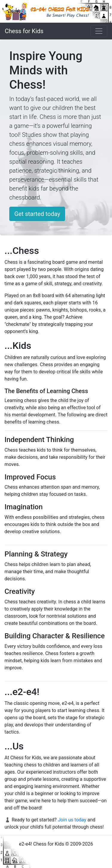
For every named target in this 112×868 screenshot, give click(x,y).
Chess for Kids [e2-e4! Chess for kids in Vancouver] (24, 31)
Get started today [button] (37, 214)
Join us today (72, 820)
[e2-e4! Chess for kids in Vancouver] (56, 11)
